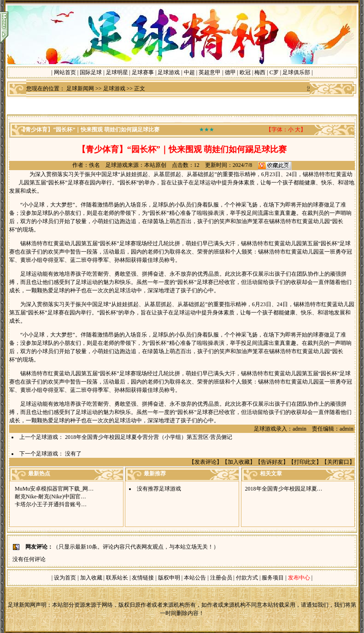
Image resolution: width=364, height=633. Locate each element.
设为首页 (65, 578)
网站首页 (65, 72)
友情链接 (143, 578)
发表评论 (205, 462)
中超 (189, 72)
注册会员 (222, 578)
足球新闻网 (80, 89)
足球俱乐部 (296, 72)
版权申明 (169, 578)
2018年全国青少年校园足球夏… (284, 489)
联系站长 (117, 578)
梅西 (260, 72)
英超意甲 (210, 72)
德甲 (230, 72)
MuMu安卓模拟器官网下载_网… (54, 489)
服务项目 (272, 578)
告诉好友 (272, 462)
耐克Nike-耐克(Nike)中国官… (50, 497)
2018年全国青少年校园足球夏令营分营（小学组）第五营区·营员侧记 (149, 437)
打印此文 (305, 462)
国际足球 (91, 72)
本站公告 (195, 578)
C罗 (274, 72)
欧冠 (245, 72)
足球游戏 (169, 72)
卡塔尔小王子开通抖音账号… (51, 504)
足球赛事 (143, 72)
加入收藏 (239, 462)
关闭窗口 (338, 462)
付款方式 (248, 578)
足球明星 (117, 72)
